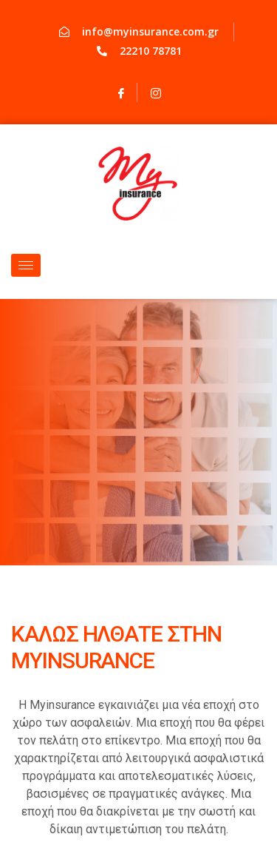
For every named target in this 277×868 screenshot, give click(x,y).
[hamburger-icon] (26, 265)
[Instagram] (156, 92)
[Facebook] (122, 92)
